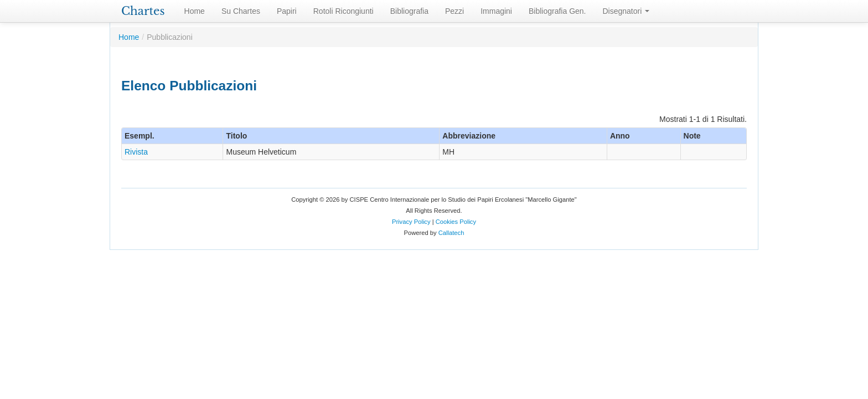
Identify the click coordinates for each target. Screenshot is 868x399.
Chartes (143, 11)
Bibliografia (409, 11)
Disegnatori (626, 11)
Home (195, 11)
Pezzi (454, 11)
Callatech (451, 233)
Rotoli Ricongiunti (343, 11)
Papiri (287, 11)
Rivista (136, 152)
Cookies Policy (456, 222)
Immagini (496, 11)
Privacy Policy (411, 222)
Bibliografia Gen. (557, 11)
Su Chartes (241, 11)
